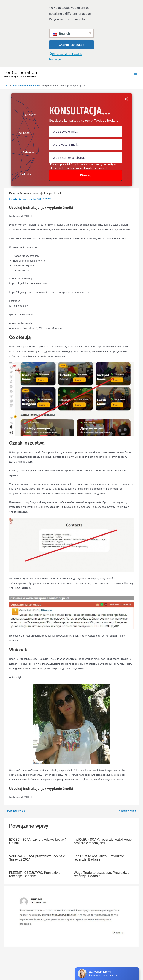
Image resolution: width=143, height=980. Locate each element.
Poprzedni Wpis (15, 811)
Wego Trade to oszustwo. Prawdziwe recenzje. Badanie (102, 874)
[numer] (85, 158)
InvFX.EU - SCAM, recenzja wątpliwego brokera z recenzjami (103, 841)
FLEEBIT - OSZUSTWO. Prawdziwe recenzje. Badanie (35, 874)
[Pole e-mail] (85, 145)
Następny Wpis (129, 811)
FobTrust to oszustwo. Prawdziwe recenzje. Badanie (99, 858)
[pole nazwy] (85, 132)
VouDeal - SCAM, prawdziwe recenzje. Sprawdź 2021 (38, 858)
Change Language (71, 45)
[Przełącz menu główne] (136, 74)
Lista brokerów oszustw (23, 199)
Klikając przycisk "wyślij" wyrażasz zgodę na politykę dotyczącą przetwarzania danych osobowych (83, 166)
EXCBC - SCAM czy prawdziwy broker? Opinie (38, 841)
